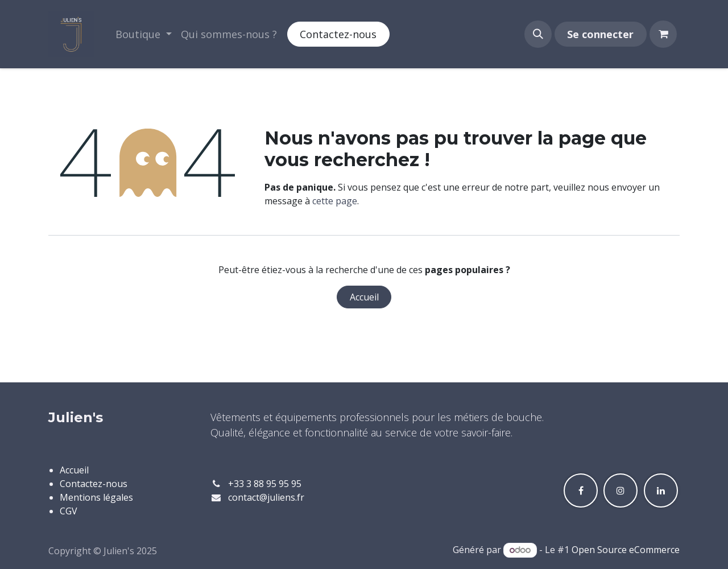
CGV (69, 511)
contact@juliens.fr (266, 497)
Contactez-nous (338, 34)
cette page (335, 201)
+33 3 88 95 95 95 (265, 484)
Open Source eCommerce (626, 550)
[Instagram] (621, 490)
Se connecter (600, 34)
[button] (538, 34)
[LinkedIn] (661, 490)
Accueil (364, 297)
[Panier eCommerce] (663, 34)
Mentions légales (96, 497)
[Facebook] (581, 490)
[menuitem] (144, 34)
